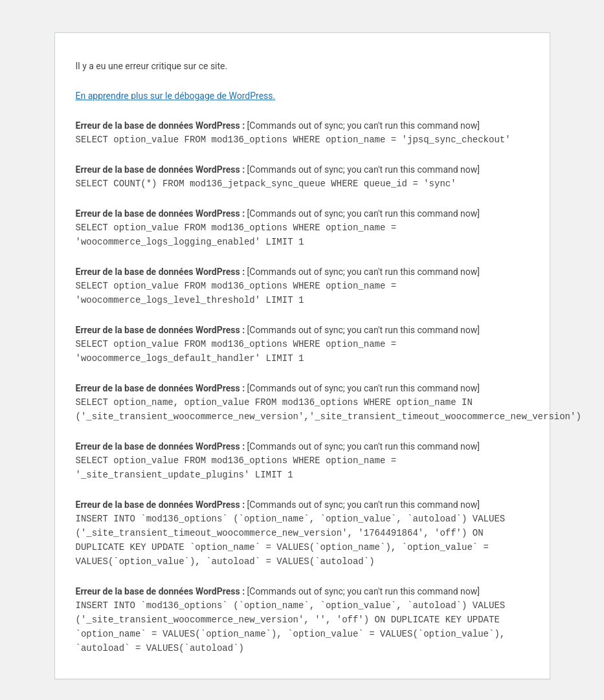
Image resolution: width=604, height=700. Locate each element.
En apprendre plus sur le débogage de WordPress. (176, 96)
